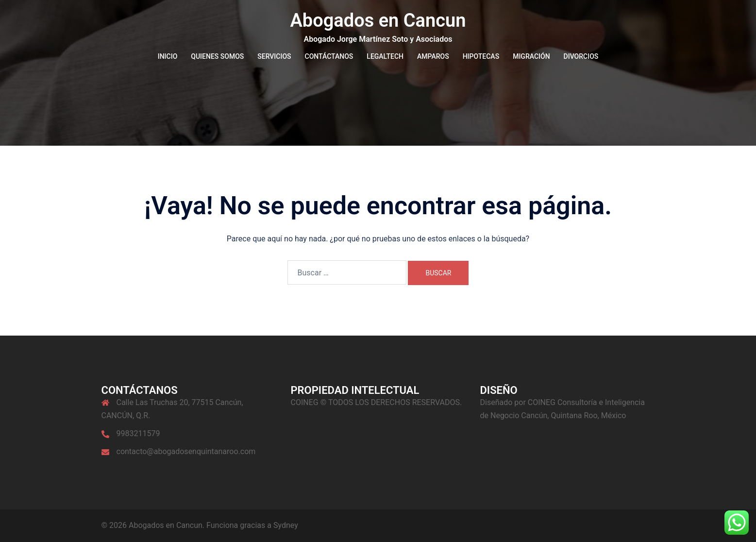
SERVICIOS (274, 56)
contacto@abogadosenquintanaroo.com (186, 451)
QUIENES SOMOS (217, 56)
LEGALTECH (385, 56)
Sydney (286, 525)
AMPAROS (433, 56)
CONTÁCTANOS (329, 56)
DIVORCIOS (581, 56)
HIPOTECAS (481, 56)
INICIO (168, 56)
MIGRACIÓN (531, 56)
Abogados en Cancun (378, 20)
